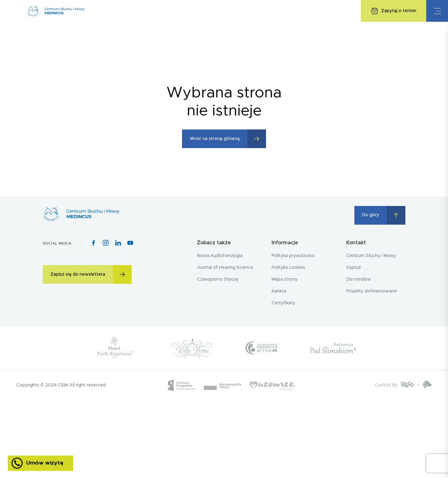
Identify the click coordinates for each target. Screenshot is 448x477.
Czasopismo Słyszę (218, 279)
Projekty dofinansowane (372, 291)
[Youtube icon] (130, 243)
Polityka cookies (288, 268)
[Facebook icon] (93, 243)
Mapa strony (285, 279)
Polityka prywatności (293, 256)
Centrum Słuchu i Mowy (371, 256)
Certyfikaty (283, 303)
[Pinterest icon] (118, 243)
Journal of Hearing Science (225, 268)
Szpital (353, 268)
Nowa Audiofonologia (220, 256)
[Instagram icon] (106, 243)
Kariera (279, 291)
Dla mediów (359, 279)
